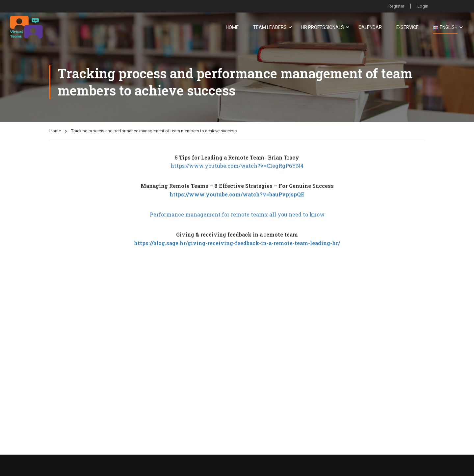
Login (423, 6)
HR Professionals (323, 27)
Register (396, 6)
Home (232, 27)
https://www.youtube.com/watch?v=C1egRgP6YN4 (237, 174)
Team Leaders (270, 27)
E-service (408, 27)
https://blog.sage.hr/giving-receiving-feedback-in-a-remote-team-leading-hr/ (237, 251)
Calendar (370, 27)
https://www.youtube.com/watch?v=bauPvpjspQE (237, 203)
